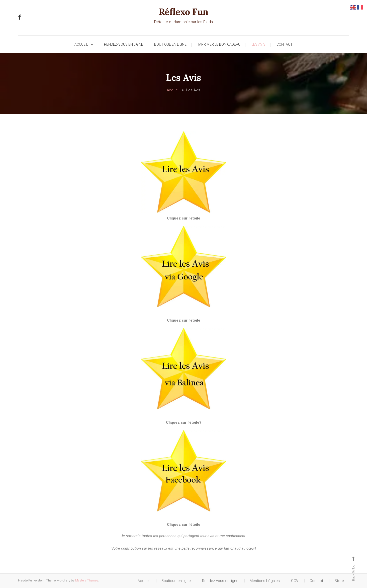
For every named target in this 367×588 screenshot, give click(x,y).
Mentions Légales (265, 581)
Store (339, 581)
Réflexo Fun (184, 12)
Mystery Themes (87, 580)
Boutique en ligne (170, 44)
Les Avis (258, 44)
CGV (295, 581)
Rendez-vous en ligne (124, 44)
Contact (285, 44)
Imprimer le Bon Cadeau (219, 44)
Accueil (81, 44)
